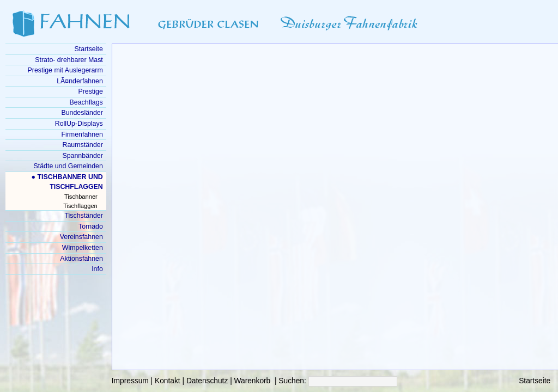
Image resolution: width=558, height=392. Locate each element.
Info (97, 269)
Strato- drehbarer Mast (69, 60)
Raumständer (83, 145)
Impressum (130, 381)
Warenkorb (253, 381)
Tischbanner (81, 197)
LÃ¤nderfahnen (80, 81)
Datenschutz (207, 381)
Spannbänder (82, 156)
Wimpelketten (83, 248)
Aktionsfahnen (81, 259)
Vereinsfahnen (81, 237)
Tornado (91, 226)
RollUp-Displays (79, 124)
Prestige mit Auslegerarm (65, 70)
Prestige (90, 91)
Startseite (535, 381)
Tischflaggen (80, 206)
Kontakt (168, 381)
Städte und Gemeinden (68, 166)
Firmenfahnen (82, 134)
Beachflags (86, 102)
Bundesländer (82, 113)
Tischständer (83, 216)
